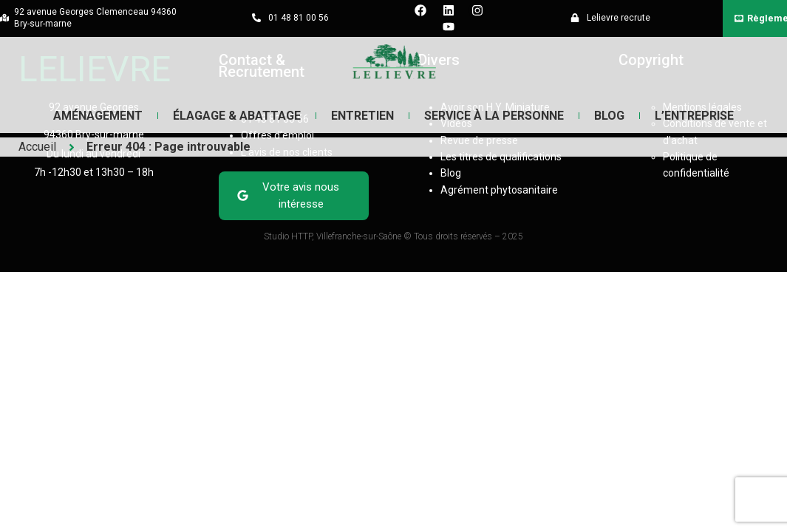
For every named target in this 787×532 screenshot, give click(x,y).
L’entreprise (694, 116)
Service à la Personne (494, 116)
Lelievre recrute (619, 18)
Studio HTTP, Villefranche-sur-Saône (334, 236)
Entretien (363, 116)
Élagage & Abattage (238, 116)
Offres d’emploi (277, 135)
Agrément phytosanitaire (499, 190)
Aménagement (99, 116)
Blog (609, 116)
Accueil (37, 147)
